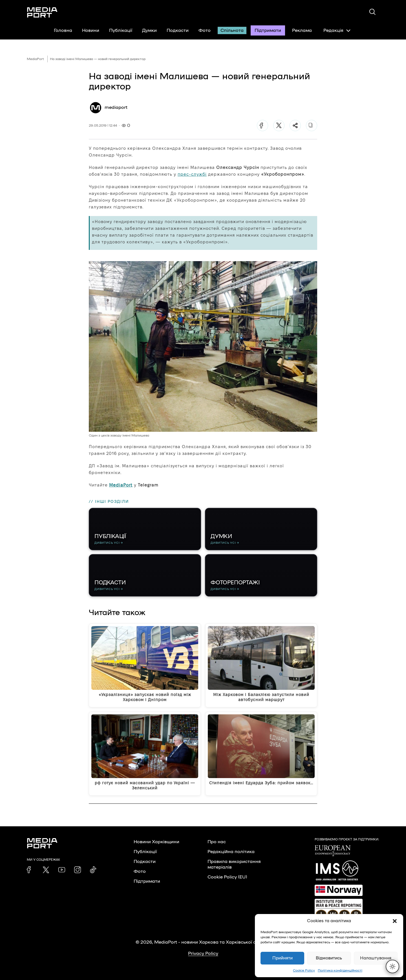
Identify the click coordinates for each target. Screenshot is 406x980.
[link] (30, 870)
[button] (395, 921)
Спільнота (232, 30)
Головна (63, 30)
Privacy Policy (203, 953)
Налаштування (376, 958)
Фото (205, 30)
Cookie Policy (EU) (227, 877)
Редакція (337, 30)
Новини (91, 30)
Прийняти (283, 958)
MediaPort (35, 59)
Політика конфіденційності (340, 970)
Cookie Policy (304, 970)
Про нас (217, 842)
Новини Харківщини (156, 842)
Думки (149, 30)
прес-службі (192, 174)
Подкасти (178, 30)
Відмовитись (329, 958)
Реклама (302, 30)
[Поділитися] (295, 125)
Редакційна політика (231, 852)
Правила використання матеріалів (234, 864)
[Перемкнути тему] (392, 966)
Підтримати (268, 30)
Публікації (121, 30)
